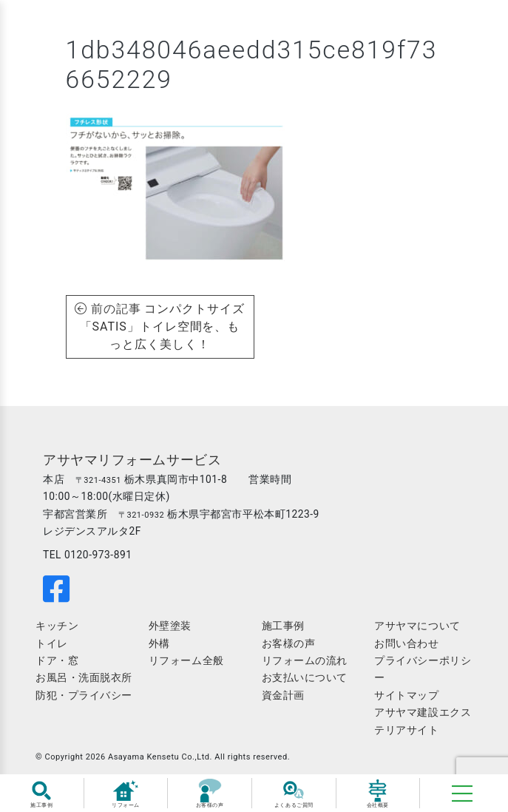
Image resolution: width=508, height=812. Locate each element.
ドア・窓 (57, 660)
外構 (159, 643)
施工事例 (283, 626)
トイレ (52, 643)
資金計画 (283, 695)
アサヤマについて (417, 626)
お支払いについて (305, 677)
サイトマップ (406, 695)
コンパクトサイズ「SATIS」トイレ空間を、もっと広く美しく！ (163, 327)
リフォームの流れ (305, 660)
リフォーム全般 (186, 660)
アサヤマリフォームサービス (132, 460)
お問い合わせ (406, 643)
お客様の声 (289, 643)
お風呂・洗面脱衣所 (84, 677)
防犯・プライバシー (84, 695)
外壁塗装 (170, 626)
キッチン (57, 626)
